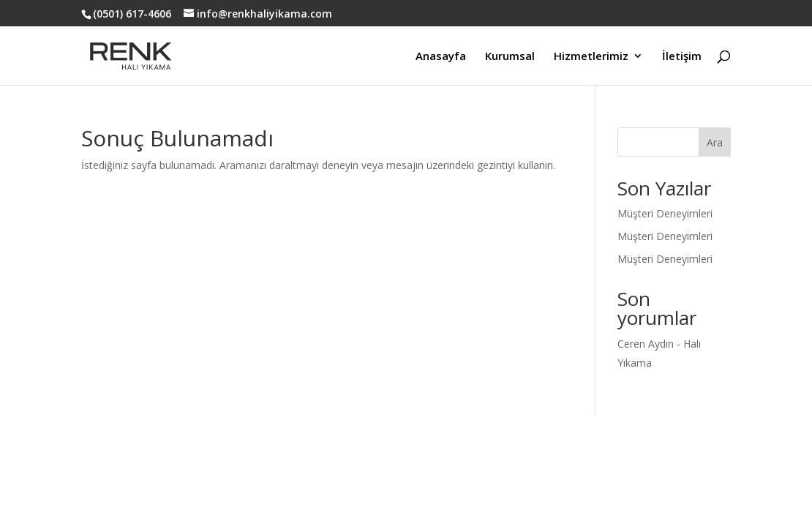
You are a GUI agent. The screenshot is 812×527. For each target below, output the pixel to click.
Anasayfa (441, 57)
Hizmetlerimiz (591, 57)
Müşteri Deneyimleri (665, 213)
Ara (715, 142)
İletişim (682, 57)
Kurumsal (510, 57)
